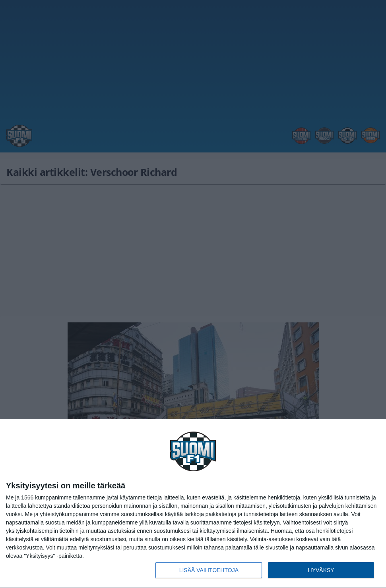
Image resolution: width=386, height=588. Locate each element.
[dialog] (193, 504)
